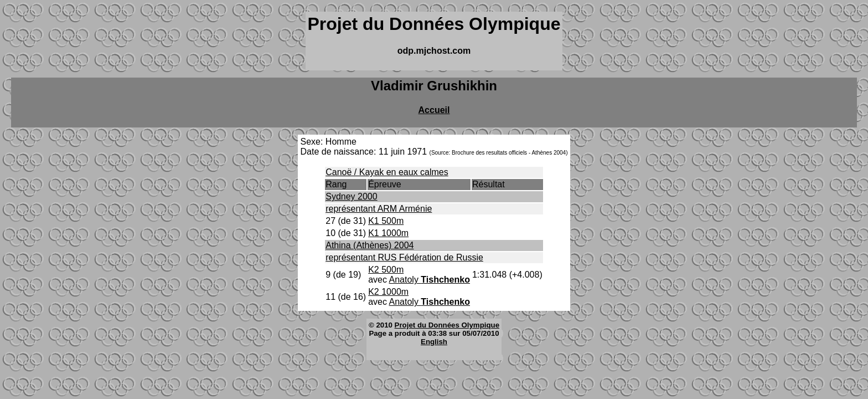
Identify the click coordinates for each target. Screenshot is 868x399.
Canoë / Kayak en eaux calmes (387, 172)
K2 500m (386, 270)
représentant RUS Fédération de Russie (404, 257)
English (434, 342)
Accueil (434, 110)
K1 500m (386, 221)
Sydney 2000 (351, 196)
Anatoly (430, 280)
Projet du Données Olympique (447, 325)
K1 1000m (388, 233)
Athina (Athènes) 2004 (370, 245)
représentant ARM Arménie (379, 209)
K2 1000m (388, 292)
